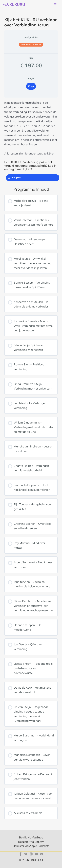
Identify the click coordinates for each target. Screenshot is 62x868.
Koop (31, 86)
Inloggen (14, 178)
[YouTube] (36, 854)
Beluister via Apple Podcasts (31, 846)
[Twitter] (26, 854)
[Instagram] (31, 854)
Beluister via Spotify (31, 842)
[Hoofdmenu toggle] (55, 4)
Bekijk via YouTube (31, 837)
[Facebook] (21, 854)
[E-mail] (42, 854)
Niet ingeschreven (31, 45)
